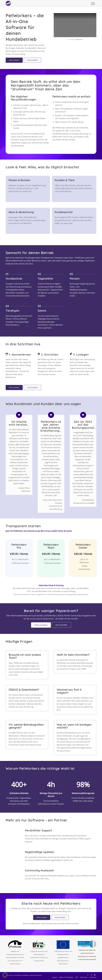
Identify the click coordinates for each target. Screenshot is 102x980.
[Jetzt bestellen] (62, 625)
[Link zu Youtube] (95, 975)
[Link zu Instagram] (91, 975)
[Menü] (93, 3)
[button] (5, 975)
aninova (39, 975)
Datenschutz (79, 39)
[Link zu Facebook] (88, 975)
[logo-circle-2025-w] (8, 3)
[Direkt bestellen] (32, 60)
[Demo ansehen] (14, 60)
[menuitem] (93, 3)
